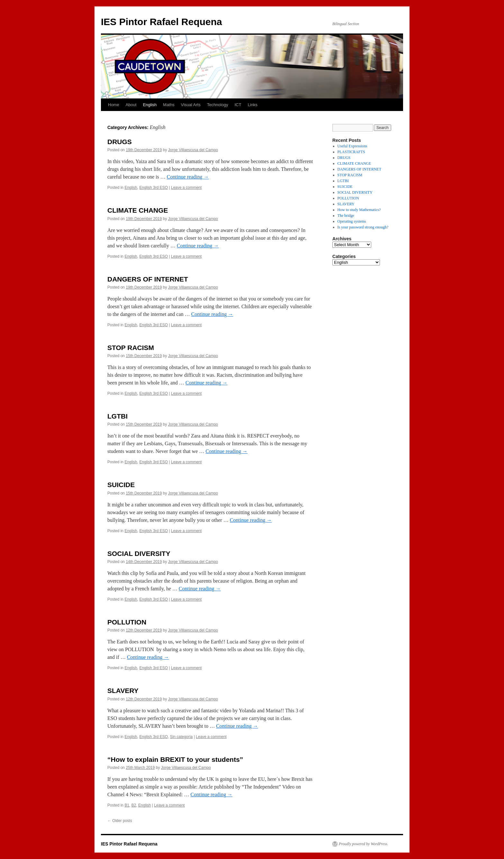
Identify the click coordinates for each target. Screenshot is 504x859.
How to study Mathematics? (359, 210)
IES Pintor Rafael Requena (162, 22)
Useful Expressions (352, 146)
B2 (134, 805)
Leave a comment (186, 188)
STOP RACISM (131, 348)
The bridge (346, 216)
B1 (127, 805)
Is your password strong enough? (363, 227)
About (131, 105)
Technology (218, 105)
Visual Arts (191, 105)
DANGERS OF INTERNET (148, 279)
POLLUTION (127, 622)
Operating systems (352, 221)
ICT (238, 105)
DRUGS (120, 142)
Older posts (120, 821)
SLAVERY (123, 691)
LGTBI (117, 416)
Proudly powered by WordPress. (364, 844)
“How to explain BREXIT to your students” (175, 759)
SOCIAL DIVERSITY (139, 554)
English (150, 105)
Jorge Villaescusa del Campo (193, 150)
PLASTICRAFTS (351, 152)
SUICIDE (121, 485)
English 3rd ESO (153, 188)
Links (253, 105)
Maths (169, 105)
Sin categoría (181, 737)
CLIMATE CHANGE (138, 210)
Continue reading (188, 177)
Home (114, 105)
